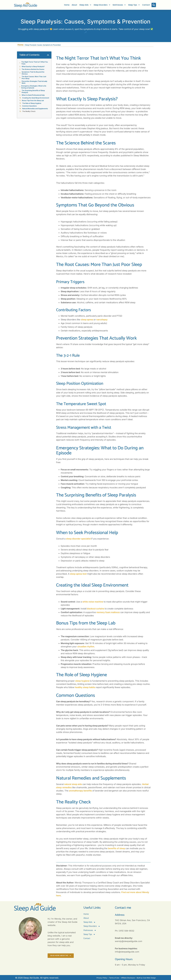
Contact (146, 5)
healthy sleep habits (85, 687)
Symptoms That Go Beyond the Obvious (33, 73)
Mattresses (119, 5)
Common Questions (29, 106)
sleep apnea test (78, 574)
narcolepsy (102, 320)
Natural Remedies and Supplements (35, 109)
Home (67, 5)
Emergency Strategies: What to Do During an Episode (34, 87)
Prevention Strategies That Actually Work (34, 82)
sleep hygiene (82, 681)
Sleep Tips (134, 5)
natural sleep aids (73, 784)
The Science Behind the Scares (33, 69)
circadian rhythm (86, 647)
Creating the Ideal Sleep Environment (36, 98)
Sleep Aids (85, 5)
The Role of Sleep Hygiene (32, 103)
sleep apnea (87, 320)
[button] (154, 5)
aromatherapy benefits (80, 791)
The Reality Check (29, 111)
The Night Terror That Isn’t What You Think (35, 63)
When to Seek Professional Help (33, 95)
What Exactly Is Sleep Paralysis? (33, 66)
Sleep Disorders (102, 5)
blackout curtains (96, 609)
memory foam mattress (108, 612)
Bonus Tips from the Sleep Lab (33, 100)
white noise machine (93, 602)
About (74, 5)
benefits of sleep (116, 848)
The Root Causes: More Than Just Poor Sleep (34, 77)
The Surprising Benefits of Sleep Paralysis (33, 91)
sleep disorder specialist (78, 539)
